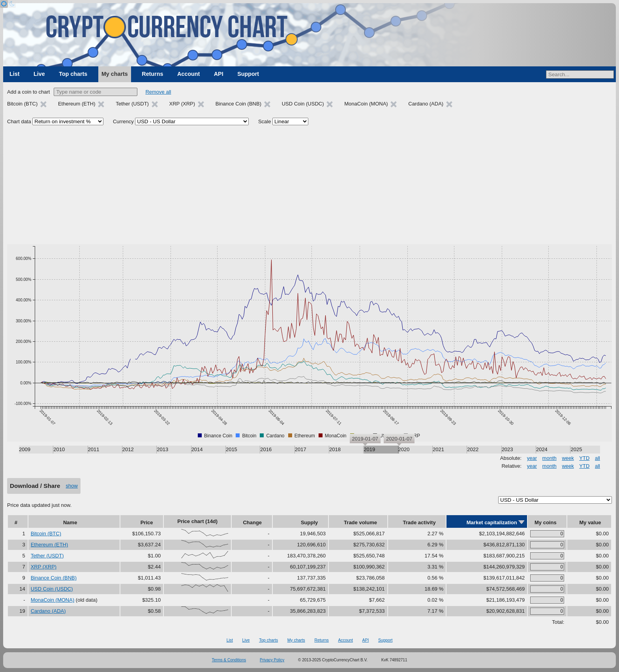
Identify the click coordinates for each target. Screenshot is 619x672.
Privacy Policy (272, 660)
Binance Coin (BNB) (54, 578)
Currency (123, 121)
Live (39, 74)
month (550, 458)
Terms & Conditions (229, 660)
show (72, 486)
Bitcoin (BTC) (46, 534)
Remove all (158, 92)
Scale (265, 121)
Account (189, 74)
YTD (584, 458)
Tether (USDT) (47, 556)
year (532, 458)
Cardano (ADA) (48, 611)
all (597, 458)
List (14, 74)
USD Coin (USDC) (52, 589)
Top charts (73, 74)
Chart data (19, 121)
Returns (152, 74)
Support (248, 74)
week (568, 458)
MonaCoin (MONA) (53, 600)
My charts (115, 74)
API (219, 74)
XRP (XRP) (44, 567)
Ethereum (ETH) (50, 545)
